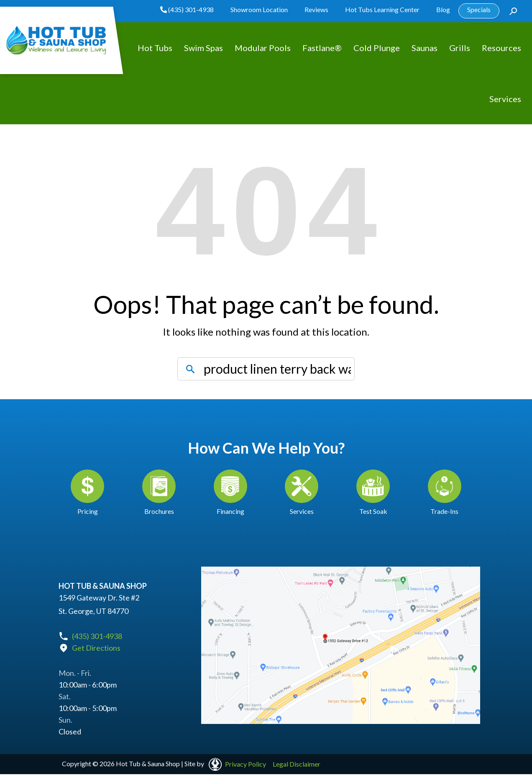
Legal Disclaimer (297, 764)
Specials (479, 9)
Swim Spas (203, 48)
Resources (501, 48)
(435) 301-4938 (187, 9)
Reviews (316, 9)
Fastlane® (322, 48)
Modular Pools (263, 48)
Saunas (425, 48)
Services (505, 99)
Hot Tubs (155, 48)
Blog (443, 9)
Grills (460, 48)
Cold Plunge (377, 48)
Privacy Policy (246, 764)
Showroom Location (259, 9)
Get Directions (96, 648)
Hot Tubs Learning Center (382, 9)
